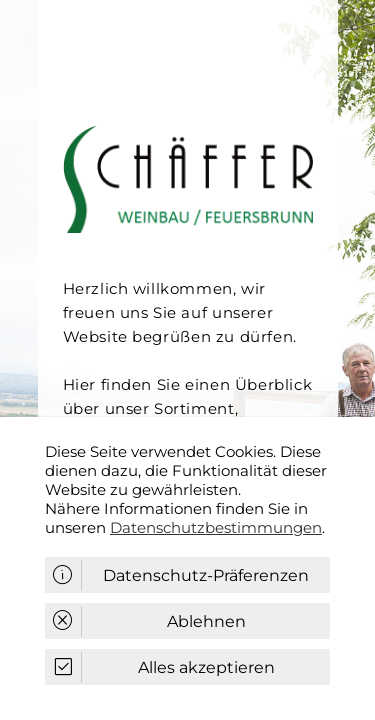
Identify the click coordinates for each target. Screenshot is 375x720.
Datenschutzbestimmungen (216, 527)
